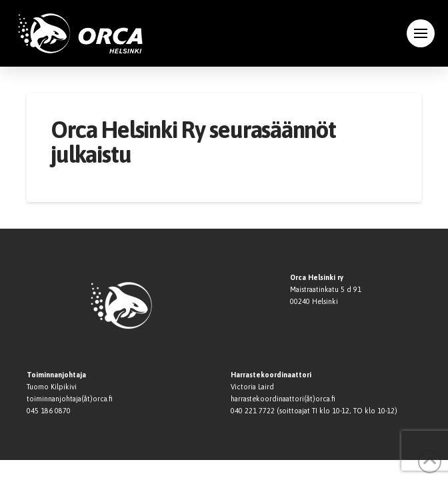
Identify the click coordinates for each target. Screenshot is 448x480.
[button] (421, 33)
